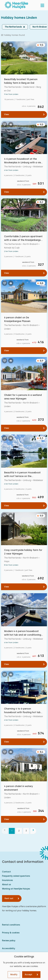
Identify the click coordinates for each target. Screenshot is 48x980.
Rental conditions (11, 925)
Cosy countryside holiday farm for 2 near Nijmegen (23, 552)
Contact (6, 872)
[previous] (5, 831)
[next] (33, 831)
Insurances (7, 880)
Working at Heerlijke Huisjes (16, 889)
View (7, 114)
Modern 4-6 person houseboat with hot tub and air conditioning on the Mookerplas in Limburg (23, 633)
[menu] (42, 5)
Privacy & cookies (11, 933)
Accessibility (9, 948)
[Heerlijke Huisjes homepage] (16, 5)
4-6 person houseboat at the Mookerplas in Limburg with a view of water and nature (23, 161)
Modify (14, 975)
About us (7, 884)
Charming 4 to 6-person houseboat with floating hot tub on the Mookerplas (22, 711)
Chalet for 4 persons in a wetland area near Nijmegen (23, 397)
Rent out (9, 898)
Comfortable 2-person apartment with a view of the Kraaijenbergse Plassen (23, 238)
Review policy (9, 941)
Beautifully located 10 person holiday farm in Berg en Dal (21, 81)
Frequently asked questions (16, 876)
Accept (28, 975)
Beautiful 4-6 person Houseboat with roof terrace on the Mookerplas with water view (22, 475)
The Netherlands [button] (13, 27)
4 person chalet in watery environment (18, 788)
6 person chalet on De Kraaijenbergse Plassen (17, 319)
